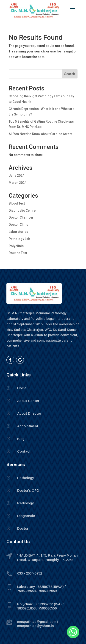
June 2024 (17, 176)
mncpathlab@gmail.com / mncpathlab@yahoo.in (38, 624)
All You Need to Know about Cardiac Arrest (40, 134)
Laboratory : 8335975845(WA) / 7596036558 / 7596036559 (41, 589)
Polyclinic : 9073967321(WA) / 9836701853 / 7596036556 (40, 606)
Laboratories (18, 232)
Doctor (23, 528)
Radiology (25, 503)
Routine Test (18, 253)
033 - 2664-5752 (30, 573)
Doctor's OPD (28, 490)
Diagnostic (26, 516)
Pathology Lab (19, 239)
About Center (28, 401)
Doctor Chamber (21, 217)
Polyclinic (16, 246)
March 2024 (18, 183)
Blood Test (17, 203)
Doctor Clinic (18, 225)
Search (70, 74)
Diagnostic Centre (22, 211)
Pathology (26, 478)
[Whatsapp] (73, 632)
